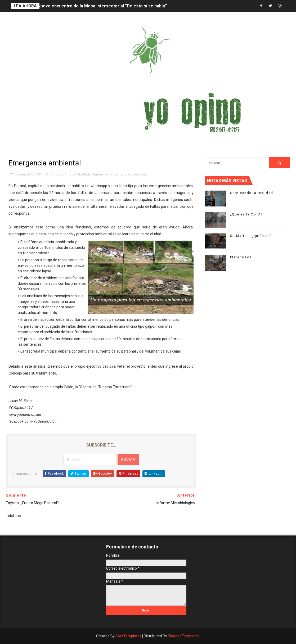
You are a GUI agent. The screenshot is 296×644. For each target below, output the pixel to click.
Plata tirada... (243, 257)
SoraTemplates (128, 636)
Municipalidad (120, 174)
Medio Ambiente (95, 174)
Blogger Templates (184, 636)
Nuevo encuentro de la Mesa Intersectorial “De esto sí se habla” (102, 6)
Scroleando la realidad (252, 193)
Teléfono (140, 174)
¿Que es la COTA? (247, 214)
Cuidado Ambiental (65, 174)
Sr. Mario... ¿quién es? (251, 236)
